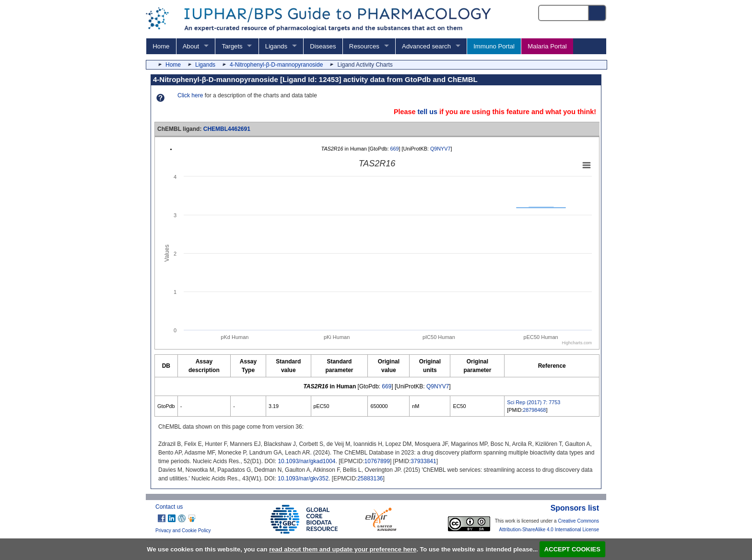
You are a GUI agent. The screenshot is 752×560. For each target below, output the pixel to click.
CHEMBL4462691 (227, 129)
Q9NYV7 (441, 149)
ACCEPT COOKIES (572, 549)
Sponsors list (575, 508)
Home (161, 46)
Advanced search (426, 46)
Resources (364, 46)
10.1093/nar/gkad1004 (306, 461)
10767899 (377, 461)
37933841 (423, 461)
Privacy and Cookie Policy (183, 531)
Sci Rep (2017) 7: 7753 (534, 402)
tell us (427, 112)
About (191, 46)
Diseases (323, 46)
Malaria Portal (547, 46)
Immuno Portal (494, 46)
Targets (232, 46)
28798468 (534, 410)
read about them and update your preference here (343, 549)
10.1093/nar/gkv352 (303, 478)
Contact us (169, 507)
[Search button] (598, 13)
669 (394, 149)
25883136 (370, 478)
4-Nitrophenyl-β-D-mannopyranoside (276, 65)
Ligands (276, 46)
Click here (190, 95)
